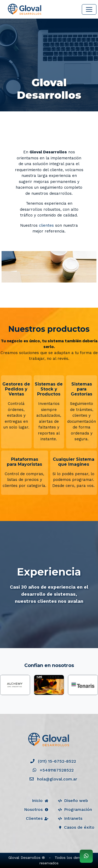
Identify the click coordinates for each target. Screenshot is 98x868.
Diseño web (73, 801)
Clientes (38, 818)
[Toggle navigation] (89, 9)
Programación (75, 809)
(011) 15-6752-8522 (53, 761)
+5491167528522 (53, 770)
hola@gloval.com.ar (53, 779)
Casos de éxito (76, 827)
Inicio (41, 801)
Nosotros (37, 809)
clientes (46, 225)
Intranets (70, 818)
